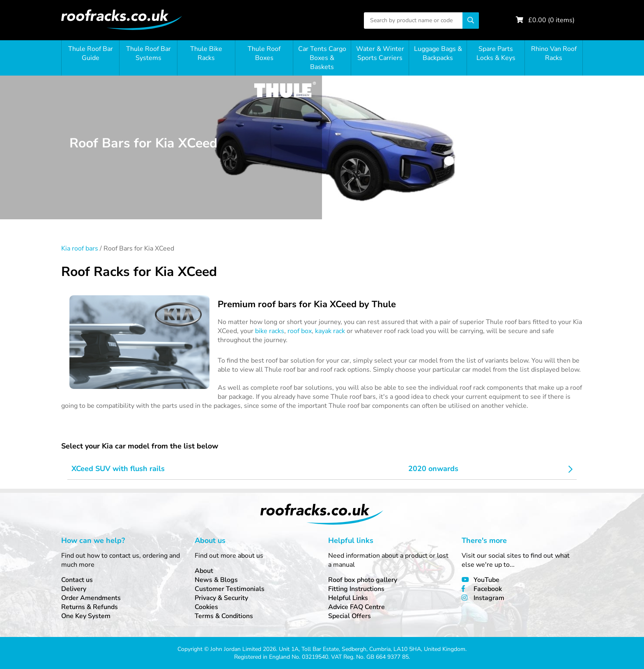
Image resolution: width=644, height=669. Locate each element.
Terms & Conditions (224, 616)
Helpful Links (348, 598)
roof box (300, 331)
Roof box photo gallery (363, 580)
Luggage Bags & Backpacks (438, 53)
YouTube (486, 580)
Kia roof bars (80, 248)
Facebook (488, 589)
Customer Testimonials (230, 589)
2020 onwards (433, 469)
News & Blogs (216, 580)
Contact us (77, 580)
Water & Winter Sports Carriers (380, 53)
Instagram (489, 598)
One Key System (86, 616)
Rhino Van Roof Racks (554, 53)
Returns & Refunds (90, 607)
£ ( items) (551, 20)
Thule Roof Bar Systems (148, 53)
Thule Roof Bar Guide (91, 53)
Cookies (206, 607)
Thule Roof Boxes (264, 53)
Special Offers (350, 616)
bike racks (270, 331)
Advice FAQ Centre (356, 607)
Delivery (74, 589)
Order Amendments (91, 598)
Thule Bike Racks (206, 53)
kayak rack (330, 331)
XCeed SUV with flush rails (118, 469)
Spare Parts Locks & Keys (496, 53)
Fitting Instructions (356, 589)
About (204, 571)
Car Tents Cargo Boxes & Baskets (322, 58)
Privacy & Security (221, 598)
